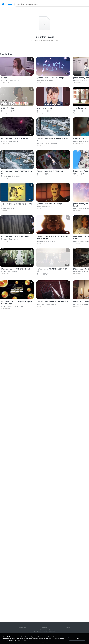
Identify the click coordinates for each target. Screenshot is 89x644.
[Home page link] (7, 4)
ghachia (77, 272)
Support (67, 628)
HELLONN (77, 209)
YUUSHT (4, 141)
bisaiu (76, 174)
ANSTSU (41, 241)
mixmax (77, 111)
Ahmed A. (77, 141)
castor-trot (5, 111)
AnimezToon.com (7, 306)
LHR (13, 111)
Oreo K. (76, 241)
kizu (39, 274)
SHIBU (3, 272)
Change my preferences (20, 641)
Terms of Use (22, 628)
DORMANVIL (42, 143)
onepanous (41, 304)
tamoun (77, 80)
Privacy (44, 628)
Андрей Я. (5, 80)
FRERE (40, 80)
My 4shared (15, 80)
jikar (39, 207)
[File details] (17, 66)
